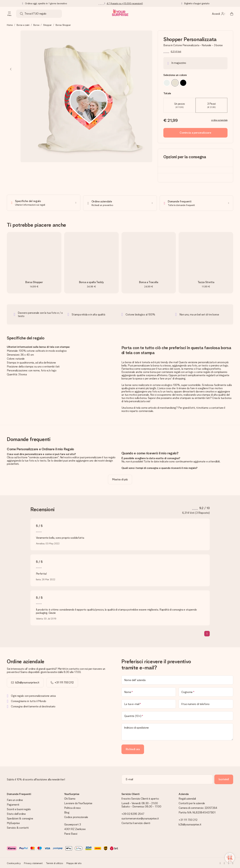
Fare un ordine (15, 799)
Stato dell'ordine (16, 813)
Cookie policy (14, 862)
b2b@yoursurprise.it (27, 682)
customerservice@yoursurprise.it (140, 818)
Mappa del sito (74, 862)
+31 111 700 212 (188, 819)
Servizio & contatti (18, 827)
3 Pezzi (211, 105)
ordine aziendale (219, 120)
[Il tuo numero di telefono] (206, 703)
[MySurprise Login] (218, 14)
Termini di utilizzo (54, 862)
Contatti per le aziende (192, 802)
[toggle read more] (120, 479)
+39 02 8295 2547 (133, 813)
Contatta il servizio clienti (136, 822)
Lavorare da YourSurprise (78, 802)
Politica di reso (72, 807)
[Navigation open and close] (9, 14)
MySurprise (13, 822)
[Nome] (149, 691)
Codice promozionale (76, 816)
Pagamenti (13, 804)
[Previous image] (11, 69)
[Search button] (22, 14)
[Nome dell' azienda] (177, 679)
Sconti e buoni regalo (19, 808)
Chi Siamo (70, 798)
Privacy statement (33, 862)
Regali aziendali (187, 798)
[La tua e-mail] (149, 703)
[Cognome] (206, 691)
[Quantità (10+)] (177, 715)
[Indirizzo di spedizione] (177, 731)
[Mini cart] (230, 14)
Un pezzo (180, 105)
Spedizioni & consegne (20, 818)
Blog (67, 812)
